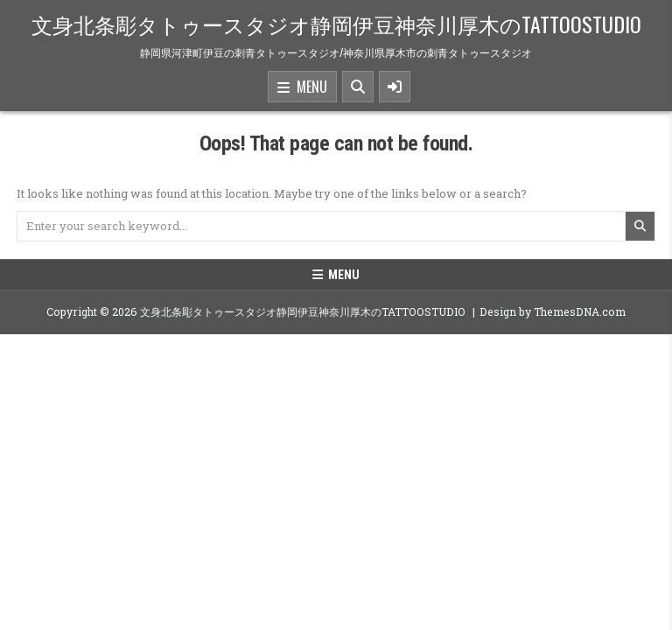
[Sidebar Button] (395, 87)
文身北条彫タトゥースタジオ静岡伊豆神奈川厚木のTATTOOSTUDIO (336, 24)
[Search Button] (358, 87)
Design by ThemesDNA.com (553, 311)
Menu (302, 87)
